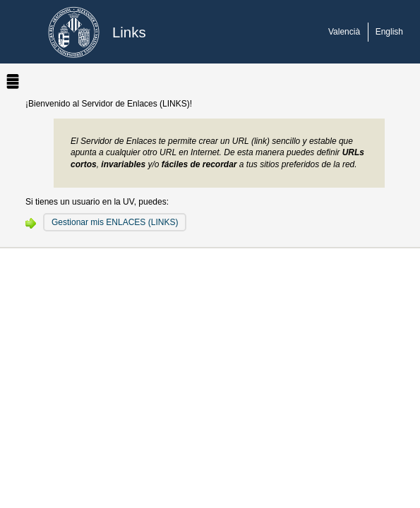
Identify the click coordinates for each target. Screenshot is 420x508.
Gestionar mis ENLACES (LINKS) (115, 222)
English (389, 32)
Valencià (344, 32)
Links (129, 32)
